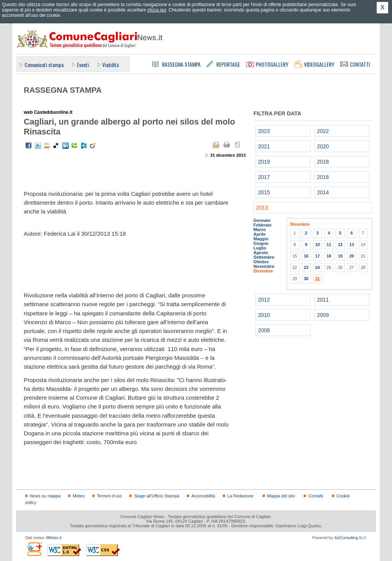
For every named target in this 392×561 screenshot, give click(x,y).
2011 (323, 300)
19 (340, 256)
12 (340, 244)
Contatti (315, 496)
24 (317, 267)
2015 (264, 192)
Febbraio (262, 225)
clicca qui (157, 10)
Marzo (260, 230)
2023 (264, 131)
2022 (323, 131)
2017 (264, 177)
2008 (264, 330)
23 (306, 267)
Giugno (261, 243)
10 (317, 244)
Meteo (79, 496)
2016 (323, 177)
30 (306, 279)
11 (329, 244)
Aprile (260, 234)
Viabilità (110, 65)
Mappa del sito (281, 496)
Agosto (261, 253)
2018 (323, 162)
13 (351, 244)
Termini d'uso (109, 496)
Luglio (260, 248)
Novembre (264, 266)
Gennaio (262, 220)
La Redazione (241, 496)
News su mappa (45, 496)
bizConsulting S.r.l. (351, 538)
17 (317, 256)
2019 (264, 162)
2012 (264, 300)
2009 (323, 315)
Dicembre (263, 271)
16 (306, 256)
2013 (262, 208)
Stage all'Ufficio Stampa (157, 496)
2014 (323, 192)
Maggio (261, 239)
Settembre (264, 257)
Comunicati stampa (44, 65)
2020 (323, 146)
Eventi (83, 65)
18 (329, 256)
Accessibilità (203, 496)
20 (351, 256)
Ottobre (261, 262)
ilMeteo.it (54, 538)
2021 (264, 146)
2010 (264, 315)
